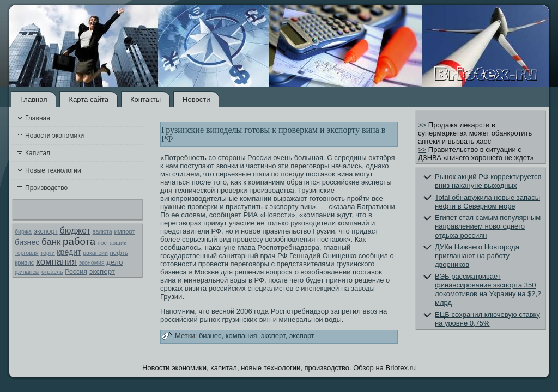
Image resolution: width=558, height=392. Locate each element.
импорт (125, 231)
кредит (69, 252)
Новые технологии (53, 170)
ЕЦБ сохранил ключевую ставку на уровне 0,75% (487, 319)
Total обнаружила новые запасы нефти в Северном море (487, 202)
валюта (102, 231)
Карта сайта (88, 99)
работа (79, 241)
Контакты (145, 99)
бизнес (27, 242)
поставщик (112, 243)
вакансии (95, 253)
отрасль (52, 272)
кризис (24, 262)
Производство (46, 188)
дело (114, 262)
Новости (196, 99)
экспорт (46, 231)
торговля (27, 253)
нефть (119, 253)
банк (51, 242)
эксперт (102, 271)
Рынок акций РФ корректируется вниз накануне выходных (488, 181)
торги (47, 253)
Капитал (38, 153)
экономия (92, 262)
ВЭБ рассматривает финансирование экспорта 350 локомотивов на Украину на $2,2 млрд (488, 290)
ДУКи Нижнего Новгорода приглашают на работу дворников (477, 256)
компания (56, 262)
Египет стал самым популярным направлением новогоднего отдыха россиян (488, 226)
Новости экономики (54, 136)
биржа (23, 231)
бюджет (75, 231)
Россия (76, 272)
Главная (34, 99)
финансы (27, 272)
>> (422, 125)
